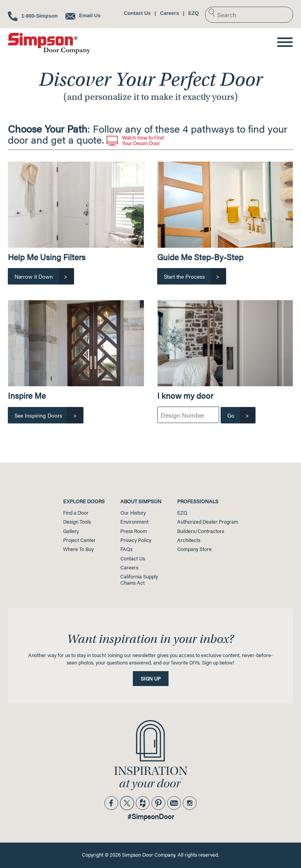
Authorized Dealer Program (208, 522)
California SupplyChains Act (139, 579)
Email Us (83, 15)
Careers (169, 13)
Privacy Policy (136, 540)
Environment (134, 522)
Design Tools (77, 522)
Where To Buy (78, 549)
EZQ (193, 13)
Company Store (194, 549)
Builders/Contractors (201, 531)
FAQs (126, 549)
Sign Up (151, 679)
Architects (189, 540)
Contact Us (137, 13)
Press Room (134, 531)
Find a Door (76, 513)
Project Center (79, 540)
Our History (133, 513)
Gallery (71, 531)
